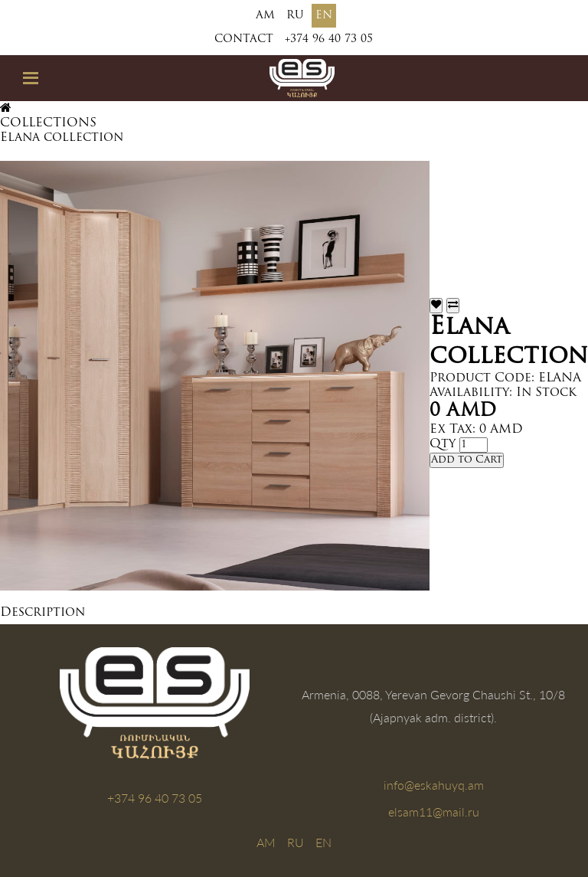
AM (265, 16)
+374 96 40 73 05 (329, 39)
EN (324, 16)
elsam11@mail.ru (434, 812)
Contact (244, 39)
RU (295, 16)
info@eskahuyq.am (434, 785)
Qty (443, 444)
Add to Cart (467, 460)
